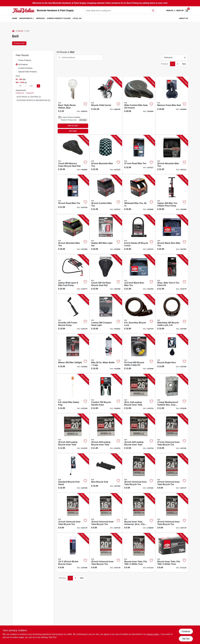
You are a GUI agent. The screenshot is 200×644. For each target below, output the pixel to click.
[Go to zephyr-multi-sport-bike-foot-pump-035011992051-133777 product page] (73, 274)
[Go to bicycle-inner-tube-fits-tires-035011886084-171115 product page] (172, 553)
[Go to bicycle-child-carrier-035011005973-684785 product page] (106, 106)
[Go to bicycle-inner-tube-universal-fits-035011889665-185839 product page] (139, 513)
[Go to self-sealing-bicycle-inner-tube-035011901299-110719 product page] (139, 433)
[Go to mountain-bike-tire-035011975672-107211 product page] (172, 155)
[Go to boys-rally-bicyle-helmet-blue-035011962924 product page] (73, 106)
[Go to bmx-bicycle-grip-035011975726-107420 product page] (106, 473)
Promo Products (25, 60)
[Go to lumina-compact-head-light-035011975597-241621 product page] (106, 314)
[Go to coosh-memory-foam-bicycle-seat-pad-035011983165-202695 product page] (73, 155)
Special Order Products (28, 72)
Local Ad (77, 18)
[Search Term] (120, 11)
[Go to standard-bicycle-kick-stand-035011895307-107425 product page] (73, 473)
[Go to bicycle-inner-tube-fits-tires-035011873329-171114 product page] (139, 553)
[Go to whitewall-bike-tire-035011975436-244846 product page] (139, 194)
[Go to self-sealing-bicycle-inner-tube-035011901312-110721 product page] (106, 433)
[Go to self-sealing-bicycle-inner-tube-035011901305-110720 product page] (73, 433)
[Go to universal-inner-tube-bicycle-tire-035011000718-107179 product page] (172, 513)
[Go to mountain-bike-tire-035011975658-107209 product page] (73, 234)
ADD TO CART (73, 126)
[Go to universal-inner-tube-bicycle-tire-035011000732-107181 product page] (139, 473)
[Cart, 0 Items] (187, 11)
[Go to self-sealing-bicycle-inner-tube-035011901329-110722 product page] (139, 394)
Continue (186, 631)
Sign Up (180, 10)
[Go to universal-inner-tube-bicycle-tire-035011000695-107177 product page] (172, 473)
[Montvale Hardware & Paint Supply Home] (24, 11)
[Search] (153, 10)
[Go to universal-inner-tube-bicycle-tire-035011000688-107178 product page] (106, 553)
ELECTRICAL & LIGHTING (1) (29, 97)
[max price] (31, 86)
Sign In (170, 10)
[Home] (13, 31)
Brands (20, 31)
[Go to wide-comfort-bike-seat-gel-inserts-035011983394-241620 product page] (139, 106)
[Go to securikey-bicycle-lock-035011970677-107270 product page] (139, 314)
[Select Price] (38, 86)
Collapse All (20, 93)
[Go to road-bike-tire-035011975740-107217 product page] (139, 155)
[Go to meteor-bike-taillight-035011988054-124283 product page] (73, 354)
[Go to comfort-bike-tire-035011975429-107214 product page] (106, 194)
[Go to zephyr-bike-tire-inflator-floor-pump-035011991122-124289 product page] (172, 194)
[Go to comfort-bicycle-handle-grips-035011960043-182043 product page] (106, 394)
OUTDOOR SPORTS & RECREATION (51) (34, 100)
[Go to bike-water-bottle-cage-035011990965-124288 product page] (106, 354)
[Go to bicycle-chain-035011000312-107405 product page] (73, 553)
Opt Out (186, 639)
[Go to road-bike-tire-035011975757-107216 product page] (73, 194)
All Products (23, 65)
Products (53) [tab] (19, 43)
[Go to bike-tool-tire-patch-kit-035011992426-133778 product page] (172, 274)
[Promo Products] (17, 60)
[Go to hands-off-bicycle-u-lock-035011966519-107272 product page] (139, 234)
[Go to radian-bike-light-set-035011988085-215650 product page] (106, 234)
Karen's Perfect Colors (59, 18)
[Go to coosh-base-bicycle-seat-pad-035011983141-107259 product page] (106, 274)
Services (40, 18)
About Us (184, 18)
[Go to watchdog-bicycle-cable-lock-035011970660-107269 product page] (172, 314)
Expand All (30, 93)
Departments (26, 18)
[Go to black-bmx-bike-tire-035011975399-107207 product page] (172, 234)
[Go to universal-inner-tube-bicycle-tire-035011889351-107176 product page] (106, 513)
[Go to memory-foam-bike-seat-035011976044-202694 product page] (172, 106)
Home (15, 18)
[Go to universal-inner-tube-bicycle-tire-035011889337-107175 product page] (73, 513)
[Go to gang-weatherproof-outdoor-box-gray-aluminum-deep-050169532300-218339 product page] (172, 394)
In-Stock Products (25, 68)
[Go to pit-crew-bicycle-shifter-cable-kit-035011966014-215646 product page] (139, 354)
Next (184, 64)
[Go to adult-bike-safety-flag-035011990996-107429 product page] (73, 394)
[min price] (20, 86)
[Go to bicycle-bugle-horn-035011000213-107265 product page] (172, 354)
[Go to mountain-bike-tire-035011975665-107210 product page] (106, 155)
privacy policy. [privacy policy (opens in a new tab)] (153, 634)
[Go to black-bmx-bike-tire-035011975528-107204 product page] (139, 274)
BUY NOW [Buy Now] (73, 131)
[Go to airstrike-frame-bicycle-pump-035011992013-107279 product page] (73, 314)
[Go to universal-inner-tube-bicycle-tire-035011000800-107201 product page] (172, 433)
